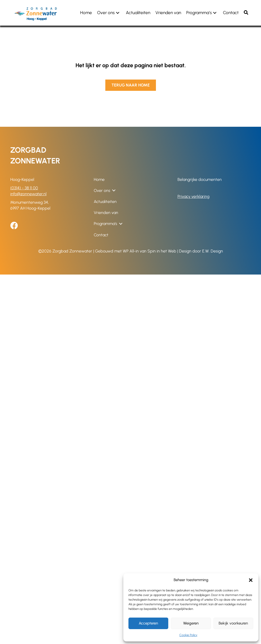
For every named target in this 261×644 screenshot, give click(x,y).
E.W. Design (213, 251)
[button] (251, 580)
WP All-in (131, 251)
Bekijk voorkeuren (233, 623)
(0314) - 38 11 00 (24, 188)
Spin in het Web (162, 251)
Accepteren (148, 623)
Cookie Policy (188, 635)
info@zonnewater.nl (28, 194)
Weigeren (191, 623)
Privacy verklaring (193, 196)
